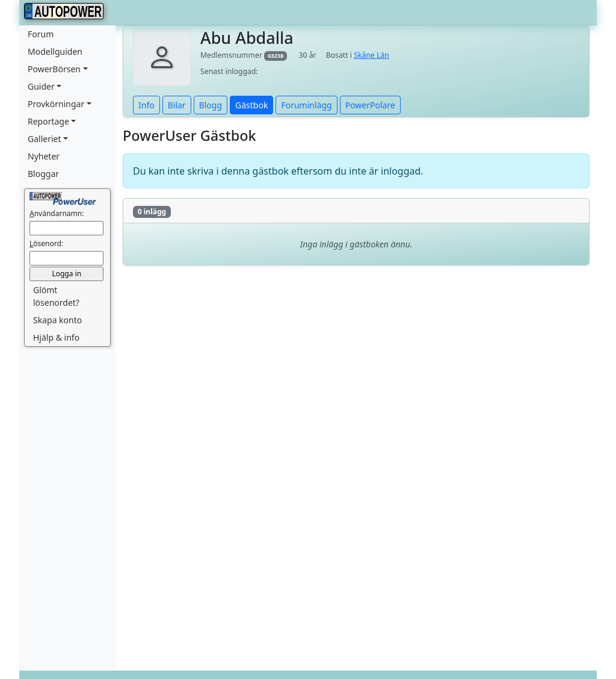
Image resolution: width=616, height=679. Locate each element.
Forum (41, 34)
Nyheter (44, 156)
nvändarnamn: (57, 213)
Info (146, 105)
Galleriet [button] (45, 139)
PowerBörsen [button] (54, 69)
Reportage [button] (48, 121)
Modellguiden (55, 51)
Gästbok (251, 105)
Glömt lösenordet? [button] (56, 296)
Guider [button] (41, 86)
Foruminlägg (306, 105)
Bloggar (43, 174)
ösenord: (46, 243)
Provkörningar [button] (56, 104)
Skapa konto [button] (57, 320)
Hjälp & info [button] (56, 337)
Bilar (177, 105)
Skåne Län (371, 55)
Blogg (211, 105)
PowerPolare (370, 105)
